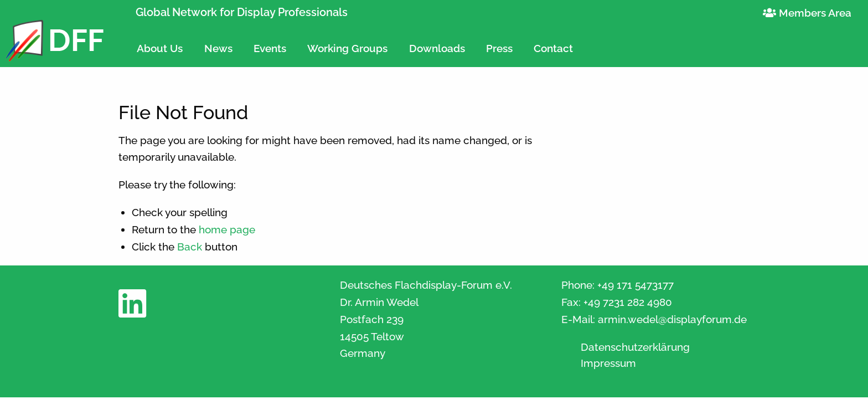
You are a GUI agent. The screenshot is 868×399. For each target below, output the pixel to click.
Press (499, 48)
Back (190, 247)
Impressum (608, 363)
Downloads (437, 48)
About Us (160, 48)
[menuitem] (160, 43)
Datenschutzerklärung (635, 347)
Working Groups (347, 48)
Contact (553, 48)
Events (270, 48)
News (218, 48)
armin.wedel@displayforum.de (672, 319)
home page (227, 229)
